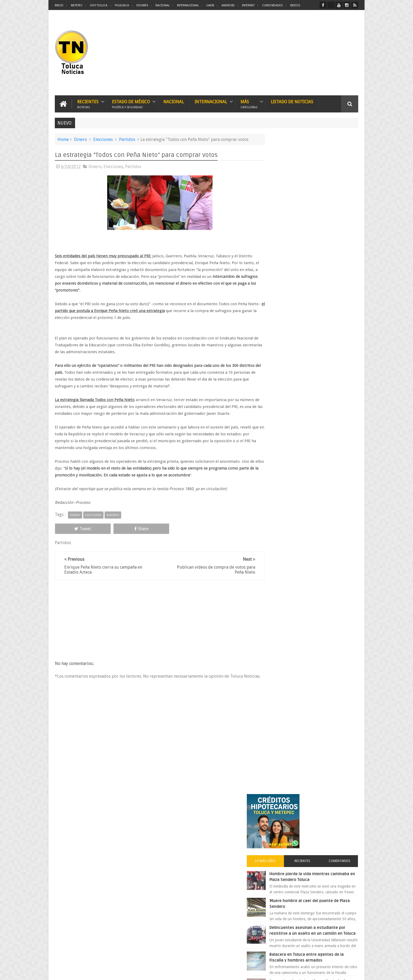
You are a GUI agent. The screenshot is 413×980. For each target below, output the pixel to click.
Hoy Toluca (99, 5)
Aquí (354, 972)
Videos (295, 5)
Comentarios (343, 204)
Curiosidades (272, 5)
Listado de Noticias (292, 101)
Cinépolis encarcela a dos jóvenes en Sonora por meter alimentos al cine (322, 482)
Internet (248, 5)
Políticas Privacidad (312, 972)
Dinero (80, 139)
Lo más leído (282, 204)
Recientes (88, 103)
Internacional (188, 5)
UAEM (210, 5)
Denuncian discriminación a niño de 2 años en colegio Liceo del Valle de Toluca (323, 336)
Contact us (345, 812)
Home (63, 139)
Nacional (163, 5)
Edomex (142, 5)
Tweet (74, 528)
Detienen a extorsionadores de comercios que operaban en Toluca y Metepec (323, 368)
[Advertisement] (314, 53)
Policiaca (122, 5)
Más (249, 103)
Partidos (127, 139)
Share (114, 528)
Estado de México (131, 103)
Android (228, 5)
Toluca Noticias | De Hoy (122, 972)
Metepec (77, 5)
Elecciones (103, 139)
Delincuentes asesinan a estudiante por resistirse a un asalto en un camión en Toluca (319, 276)
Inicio (59, 5)
